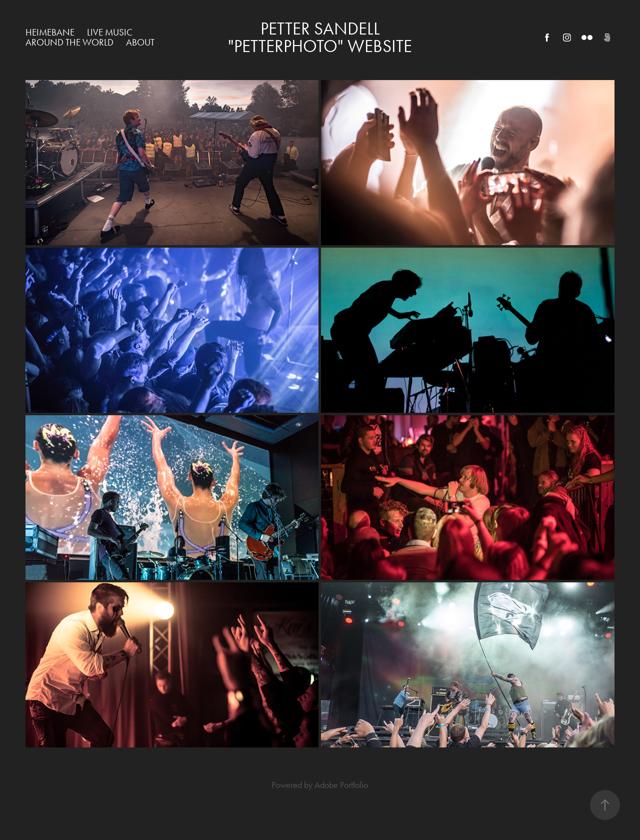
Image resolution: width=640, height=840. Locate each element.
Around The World (69, 42)
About (140, 42)
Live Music (110, 32)
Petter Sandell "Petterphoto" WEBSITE (320, 38)
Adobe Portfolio (341, 785)
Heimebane (50, 32)
